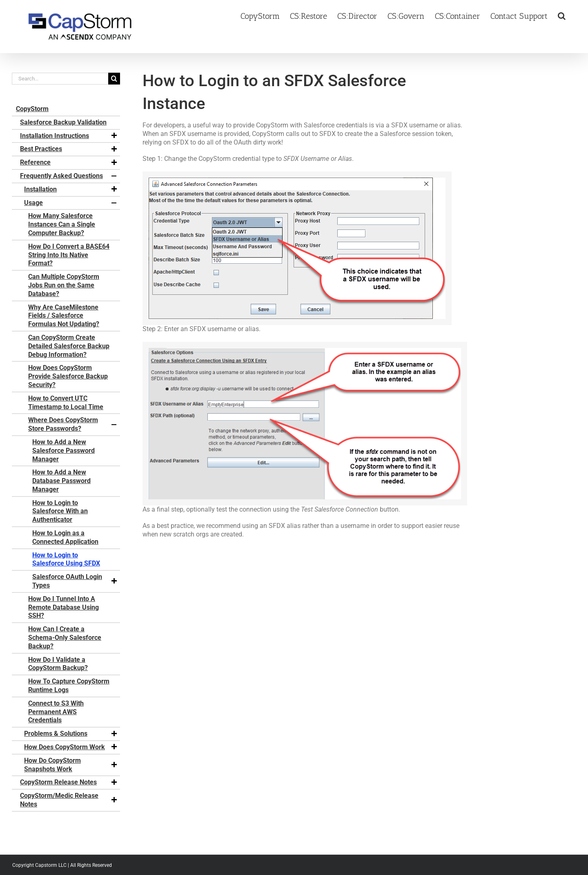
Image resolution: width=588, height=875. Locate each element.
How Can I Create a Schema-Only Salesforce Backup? (65, 638)
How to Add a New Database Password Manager (61, 481)
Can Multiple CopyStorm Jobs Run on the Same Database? (64, 285)
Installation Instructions (69, 136)
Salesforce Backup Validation (63, 122)
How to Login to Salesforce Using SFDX (66, 559)
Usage (71, 203)
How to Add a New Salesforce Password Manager (63, 451)
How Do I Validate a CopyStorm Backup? (58, 664)
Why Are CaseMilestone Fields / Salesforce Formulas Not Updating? (64, 316)
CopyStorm (32, 109)
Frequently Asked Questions (69, 176)
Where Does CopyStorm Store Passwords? (73, 424)
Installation (71, 189)
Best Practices (69, 149)
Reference (69, 163)
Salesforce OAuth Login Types (75, 581)
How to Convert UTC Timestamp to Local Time (66, 403)
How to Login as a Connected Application (65, 537)
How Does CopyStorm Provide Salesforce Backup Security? (68, 376)
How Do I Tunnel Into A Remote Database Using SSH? (63, 607)
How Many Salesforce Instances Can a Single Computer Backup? (62, 224)
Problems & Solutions (71, 734)
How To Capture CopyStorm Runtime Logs (69, 686)
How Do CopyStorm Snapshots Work (71, 765)
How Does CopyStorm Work (71, 747)
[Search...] (60, 79)
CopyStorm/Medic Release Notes (69, 800)
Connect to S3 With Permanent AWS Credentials (56, 712)
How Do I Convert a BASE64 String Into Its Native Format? (69, 255)
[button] (562, 15)
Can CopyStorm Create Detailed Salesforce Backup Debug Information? (69, 346)
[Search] (114, 79)
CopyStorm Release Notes (69, 782)
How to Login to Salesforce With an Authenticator (60, 511)
